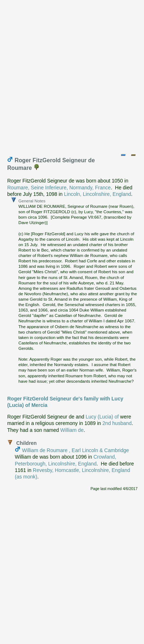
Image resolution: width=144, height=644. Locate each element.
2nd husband (117, 423)
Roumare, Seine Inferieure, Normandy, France (59, 188)
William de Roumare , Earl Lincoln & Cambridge (75, 450)
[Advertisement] (72, 75)
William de (72, 430)
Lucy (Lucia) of (102, 417)
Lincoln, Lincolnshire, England (97, 194)
